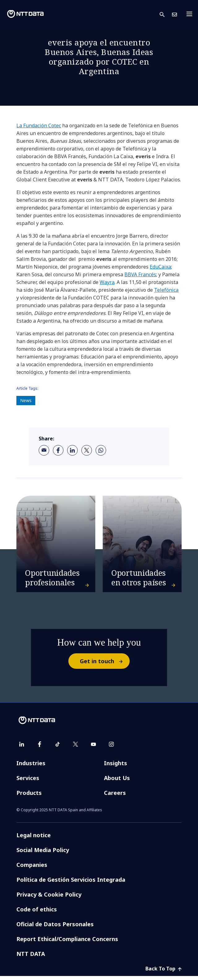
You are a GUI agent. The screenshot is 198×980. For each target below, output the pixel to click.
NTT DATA (31, 958)
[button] (166, 14)
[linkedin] (72, 450)
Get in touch (104, 665)
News (26, 400)
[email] (44, 450)
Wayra (107, 282)
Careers (115, 797)
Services (28, 782)
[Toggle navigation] (191, 14)
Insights (116, 767)
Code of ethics (37, 913)
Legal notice (34, 839)
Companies (32, 869)
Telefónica (166, 290)
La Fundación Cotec (39, 125)
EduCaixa (160, 267)
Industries (31, 767)
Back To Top (164, 973)
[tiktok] (58, 748)
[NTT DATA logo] (25, 14)
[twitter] (87, 450)
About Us (117, 782)
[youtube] (93, 748)
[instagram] (111, 748)
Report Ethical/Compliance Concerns (67, 943)
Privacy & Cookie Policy (49, 898)
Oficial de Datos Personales (55, 928)
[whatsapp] (101, 450)
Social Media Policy (43, 854)
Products (29, 797)
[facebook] (58, 450)
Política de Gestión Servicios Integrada (71, 884)
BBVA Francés (140, 274)
